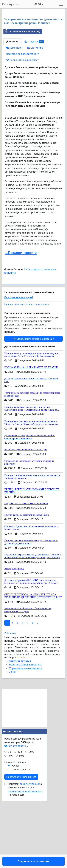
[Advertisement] (33, 47)
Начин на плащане (15, 837)
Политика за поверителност (22, 121)
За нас (13, 747)
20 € (31, 827)
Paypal (15, 841)
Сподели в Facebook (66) (22, 98)
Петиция (13, 108)
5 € (9, 827)
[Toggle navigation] (61, 4)
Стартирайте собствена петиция (33, 414)
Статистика (35, 114)
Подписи (34, 108)
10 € (20, 827)
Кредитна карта (21, 845)
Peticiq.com (11, 4)
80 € (21, 831)
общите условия (29, 859)
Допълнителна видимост (22, 127)
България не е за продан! (19, 373)
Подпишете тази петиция (33, 353)
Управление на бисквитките (26, 744)
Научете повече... (16, 821)
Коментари (14, 114)
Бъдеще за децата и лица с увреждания (27, 380)
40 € (10, 831)
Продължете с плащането (21, 852)
